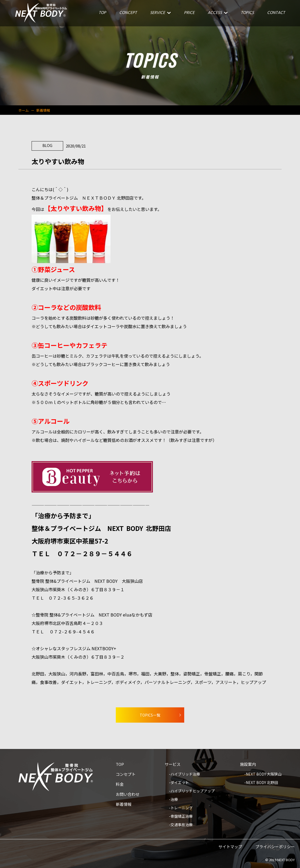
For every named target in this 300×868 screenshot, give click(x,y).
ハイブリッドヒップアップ (193, 791)
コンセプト (126, 775)
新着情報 (124, 805)
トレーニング (182, 808)
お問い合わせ (128, 795)
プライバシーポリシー (275, 847)
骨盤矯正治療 (182, 817)
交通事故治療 (182, 825)
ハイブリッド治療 (185, 774)
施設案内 (248, 765)
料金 (120, 785)
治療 (174, 800)
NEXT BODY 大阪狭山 (264, 774)
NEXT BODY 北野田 (262, 783)
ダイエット (180, 783)
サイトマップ (230, 847)
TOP (120, 765)
